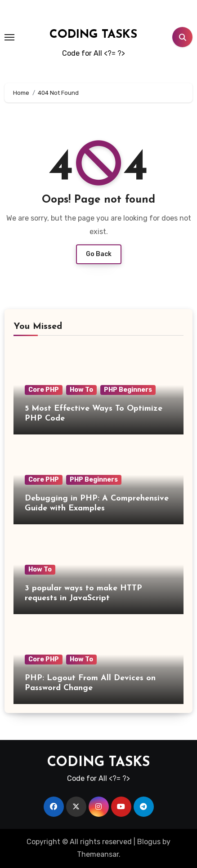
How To (81, 390)
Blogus (149, 842)
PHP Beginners (128, 390)
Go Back (99, 254)
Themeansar (98, 854)
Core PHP (44, 390)
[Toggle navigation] (9, 37)
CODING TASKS (93, 35)
